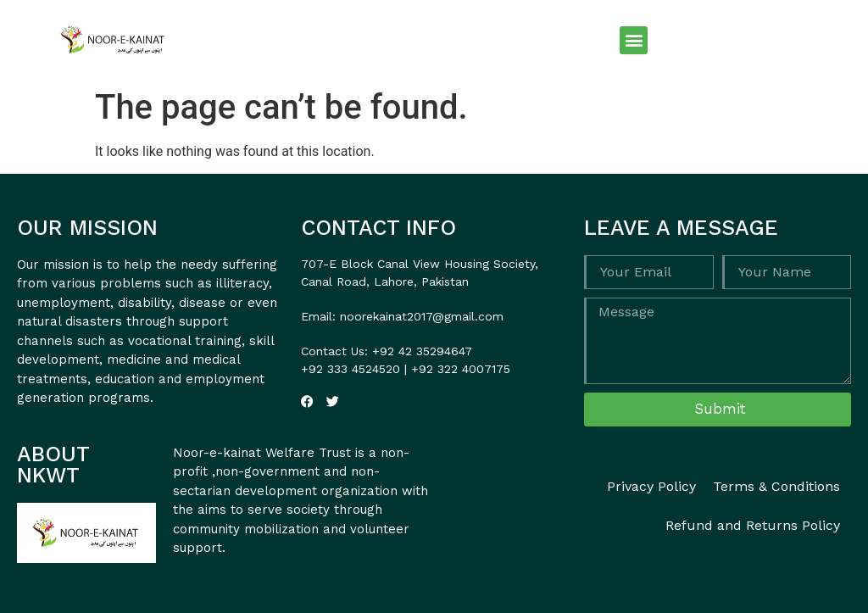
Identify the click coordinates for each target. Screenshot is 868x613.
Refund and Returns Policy (753, 525)
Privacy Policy (651, 486)
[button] (634, 40)
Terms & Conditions (776, 486)
